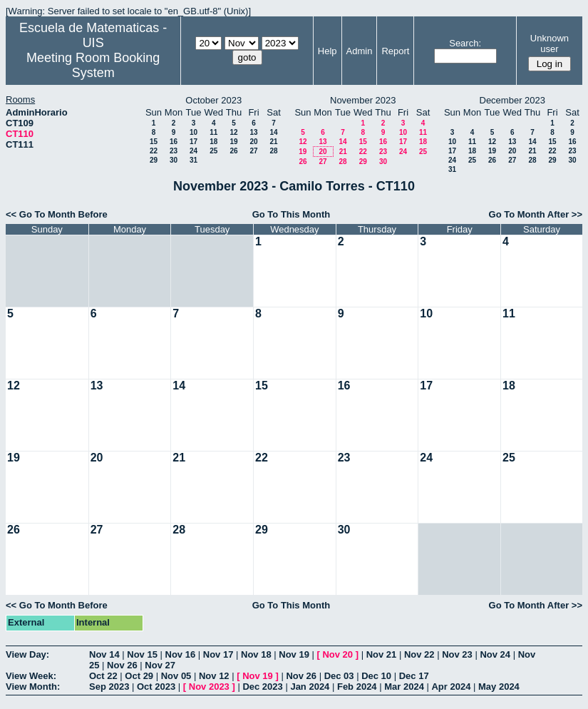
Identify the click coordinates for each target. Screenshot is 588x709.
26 (233, 151)
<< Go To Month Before (57, 214)
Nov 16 (181, 654)
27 (253, 151)
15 (154, 142)
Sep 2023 (109, 687)
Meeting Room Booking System (93, 65)
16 (174, 142)
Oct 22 (103, 676)
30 (174, 160)
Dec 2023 (262, 687)
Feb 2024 (357, 687)
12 (233, 132)
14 (273, 132)
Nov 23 (457, 654)
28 (273, 151)
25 (213, 151)
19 (233, 142)
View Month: (33, 687)
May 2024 (499, 687)
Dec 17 (414, 676)
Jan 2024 (310, 687)
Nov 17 (218, 654)
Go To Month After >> (536, 214)
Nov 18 (256, 654)
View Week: (31, 676)
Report (395, 51)
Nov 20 (337, 654)
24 (194, 151)
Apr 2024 (451, 687)
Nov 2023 (209, 687)
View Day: (27, 654)
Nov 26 (122, 665)
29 (154, 160)
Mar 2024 (404, 687)
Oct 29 (139, 676)
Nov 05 (176, 676)
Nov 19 (294, 654)
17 (194, 142)
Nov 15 (142, 654)
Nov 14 (104, 654)
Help (327, 51)
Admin (360, 51)
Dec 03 (339, 676)
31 (194, 160)
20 (253, 142)
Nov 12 (214, 676)
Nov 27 (160, 665)
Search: (465, 43)
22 (154, 151)
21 (273, 142)
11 (213, 132)
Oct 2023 (156, 687)
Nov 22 (419, 654)
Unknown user (550, 44)
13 (253, 132)
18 (213, 142)
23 (174, 151)
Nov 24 (495, 654)
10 (194, 132)
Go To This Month (292, 214)
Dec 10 (376, 676)
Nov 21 (382, 654)
